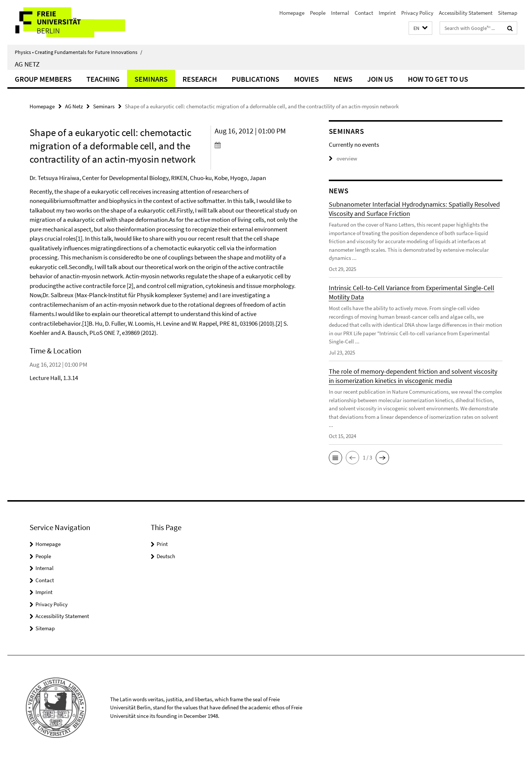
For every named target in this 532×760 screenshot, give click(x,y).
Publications (255, 79)
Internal (340, 13)
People (318, 13)
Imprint (387, 13)
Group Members (43, 79)
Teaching (103, 79)
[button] (420, 28)
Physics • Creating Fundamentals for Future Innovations (79, 52)
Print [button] (162, 544)
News (343, 79)
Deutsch (166, 556)
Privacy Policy (417, 13)
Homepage (292, 13)
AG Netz (27, 64)
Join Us (380, 79)
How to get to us (438, 79)
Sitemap (508, 13)
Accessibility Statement (466, 13)
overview (343, 158)
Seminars (151, 79)
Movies (306, 79)
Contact (364, 13)
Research (200, 79)
